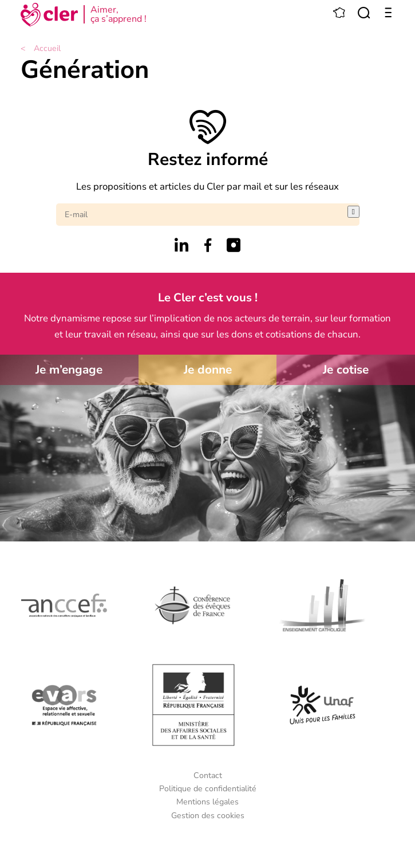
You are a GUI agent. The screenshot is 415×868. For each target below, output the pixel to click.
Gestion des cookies (208, 816)
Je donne (208, 370)
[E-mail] (202, 215)
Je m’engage (69, 370)
